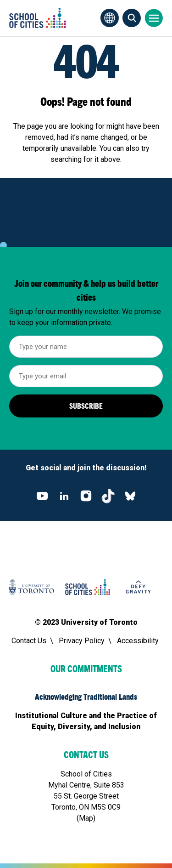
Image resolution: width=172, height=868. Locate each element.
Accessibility (138, 641)
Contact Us (29, 641)
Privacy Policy (82, 641)
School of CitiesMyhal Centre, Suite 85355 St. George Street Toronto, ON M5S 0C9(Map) (86, 796)
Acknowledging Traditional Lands (86, 696)
